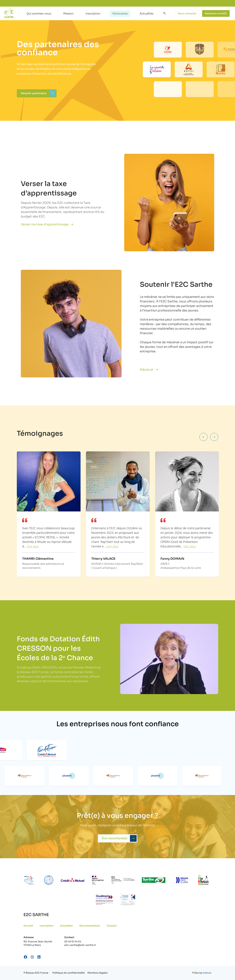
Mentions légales (98, 973)
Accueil (28, 926)
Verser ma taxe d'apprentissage (45, 224)
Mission (68, 14)
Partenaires (120, 14)
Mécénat (147, 370)
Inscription (93, 14)
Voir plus (33, 546)
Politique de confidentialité (69, 973)
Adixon (207, 973)
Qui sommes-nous (39, 14)
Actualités (147, 14)
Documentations (90, 926)
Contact (112, 926)
